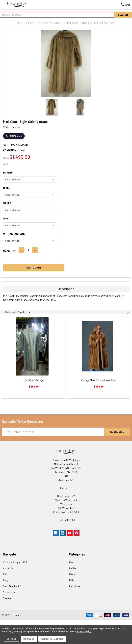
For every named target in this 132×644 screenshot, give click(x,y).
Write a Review (12, 127)
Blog (5, 580)
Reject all (29, 639)
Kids (72, 580)
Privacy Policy (84, 631)
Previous (123, 312)
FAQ (5, 574)
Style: (8, 203)
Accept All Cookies (52, 639)
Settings (12, 639)
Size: (6, 188)
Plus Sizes (75, 586)
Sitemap (8, 598)
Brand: (8, 172)
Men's (72, 574)
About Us (8, 568)
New (72, 562)
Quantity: (10, 251)
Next (128, 312)
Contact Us (14, 136)
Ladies (73, 568)
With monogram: (14, 234)
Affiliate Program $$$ (15, 562)
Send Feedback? (12, 586)
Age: (6, 218)
